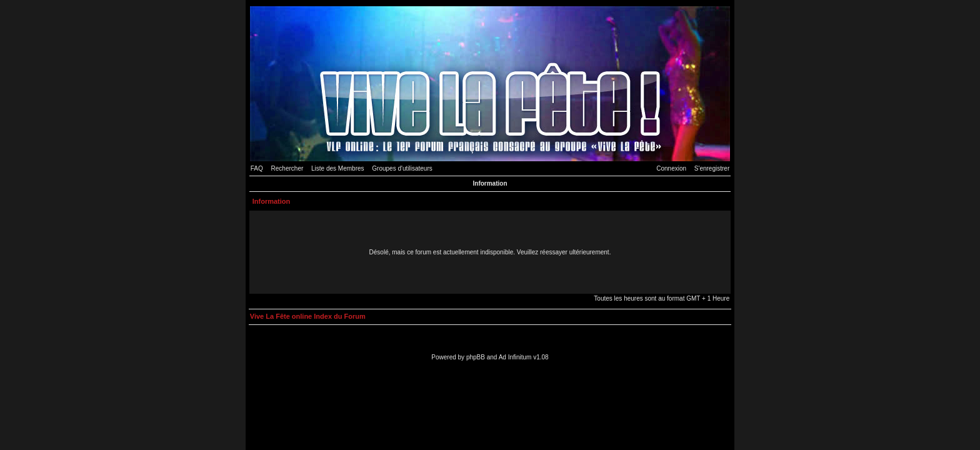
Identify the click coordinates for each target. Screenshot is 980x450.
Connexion (671, 168)
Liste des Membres (337, 168)
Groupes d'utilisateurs (402, 168)
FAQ (257, 168)
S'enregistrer (712, 168)
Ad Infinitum (515, 357)
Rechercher (287, 168)
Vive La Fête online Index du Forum (308, 316)
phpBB (476, 357)
